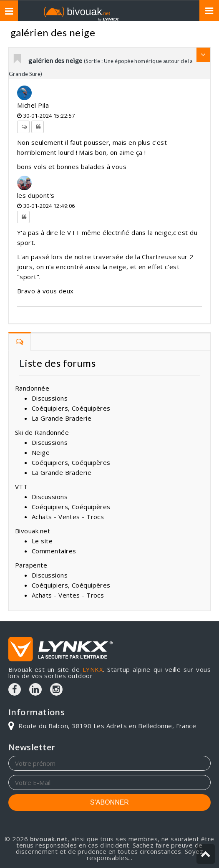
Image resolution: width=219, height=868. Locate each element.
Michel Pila (33, 105)
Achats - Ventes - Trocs (68, 517)
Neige (41, 452)
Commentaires (54, 551)
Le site (42, 541)
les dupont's (36, 195)
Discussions (50, 398)
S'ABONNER (109, 802)
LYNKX (93, 669)
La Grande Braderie (62, 418)
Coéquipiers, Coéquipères (71, 408)
